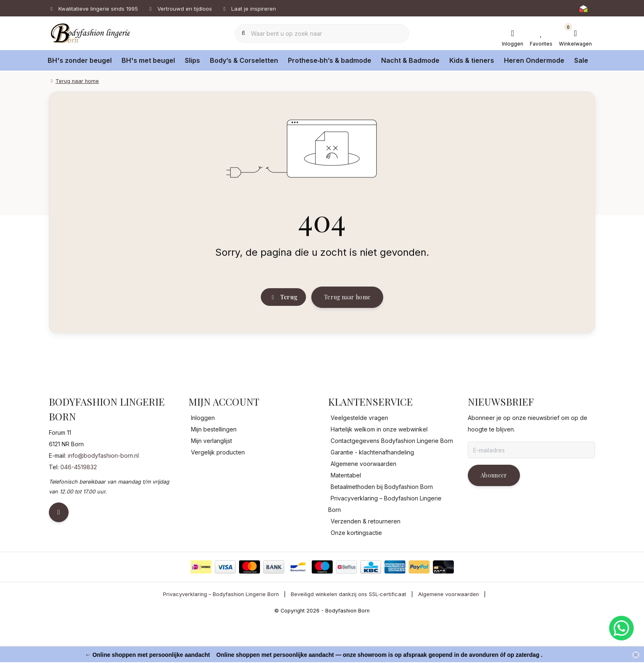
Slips (192, 60)
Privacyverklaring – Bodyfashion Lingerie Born (221, 636)
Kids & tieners (472, 60)
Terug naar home (347, 331)
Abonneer (494, 517)
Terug (283, 331)
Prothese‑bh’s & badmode (330, 60)
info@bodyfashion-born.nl (103, 497)
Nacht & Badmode (410, 60)
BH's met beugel (148, 60)
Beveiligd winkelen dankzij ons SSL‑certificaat (348, 636)
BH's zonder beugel (80, 60)
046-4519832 (79, 509)
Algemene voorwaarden (448, 636)
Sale (581, 60)
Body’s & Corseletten (244, 60)
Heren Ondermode (534, 60)
